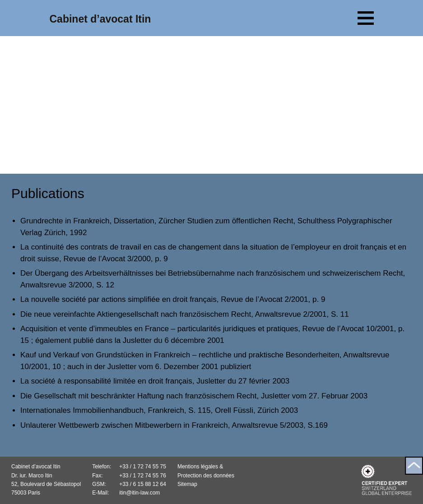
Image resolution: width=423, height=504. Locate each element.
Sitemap (187, 484)
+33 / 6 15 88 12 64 (143, 484)
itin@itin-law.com (139, 493)
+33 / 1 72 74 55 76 (143, 476)
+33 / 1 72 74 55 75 (143, 467)
